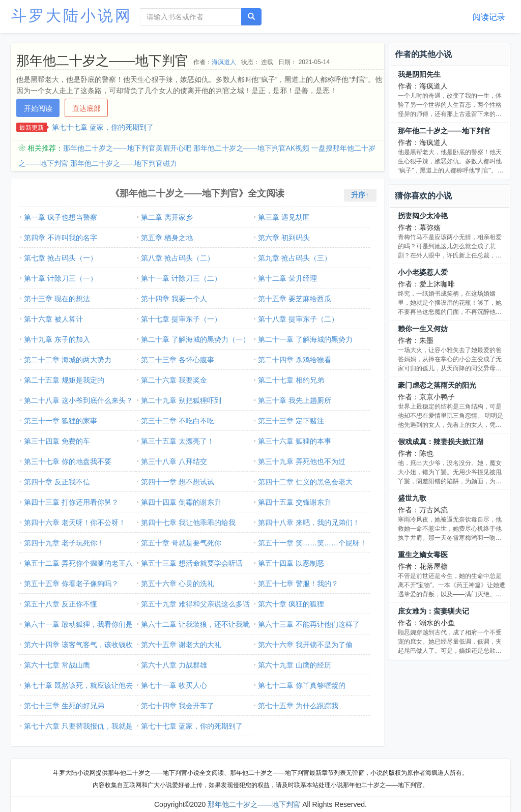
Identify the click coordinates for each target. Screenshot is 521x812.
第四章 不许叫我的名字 (61, 238)
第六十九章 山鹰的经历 (295, 665)
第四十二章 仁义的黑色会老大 (305, 482)
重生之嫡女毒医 (423, 555)
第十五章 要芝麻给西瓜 (295, 299)
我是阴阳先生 (419, 74)
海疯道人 (224, 62)
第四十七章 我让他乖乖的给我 (188, 523)
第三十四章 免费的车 (57, 441)
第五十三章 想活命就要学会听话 (192, 563)
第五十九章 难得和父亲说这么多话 (195, 604)
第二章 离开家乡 (167, 217)
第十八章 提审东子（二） (298, 319)
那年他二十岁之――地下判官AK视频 (252, 148)
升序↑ (360, 195)
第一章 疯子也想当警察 (61, 217)
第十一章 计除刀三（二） (181, 278)
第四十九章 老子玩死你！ (64, 543)
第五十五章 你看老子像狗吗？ (71, 584)
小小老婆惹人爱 (423, 272)
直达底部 (86, 108)
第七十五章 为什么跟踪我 (298, 706)
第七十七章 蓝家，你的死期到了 (103, 127)
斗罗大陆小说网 (72, 16)
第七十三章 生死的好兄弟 (64, 706)
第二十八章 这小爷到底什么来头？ (78, 400)
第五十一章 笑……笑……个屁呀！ (312, 543)
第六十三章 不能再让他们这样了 (309, 624)
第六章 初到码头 (284, 238)
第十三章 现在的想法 (57, 299)
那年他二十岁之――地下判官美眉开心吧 (127, 148)
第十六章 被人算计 (53, 319)
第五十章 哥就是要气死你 (181, 543)
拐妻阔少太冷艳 (423, 216)
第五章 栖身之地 (167, 238)
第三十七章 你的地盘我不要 (68, 461)
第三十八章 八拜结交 (174, 461)
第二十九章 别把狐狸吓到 (181, 400)
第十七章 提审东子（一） (181, 319)
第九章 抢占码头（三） (295, 258)
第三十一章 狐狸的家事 (61, 421)
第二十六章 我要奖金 (174, 380)
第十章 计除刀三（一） (61, 278)
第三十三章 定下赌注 (291, 421)
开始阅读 (38, 108)
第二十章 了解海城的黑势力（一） (195, 339)
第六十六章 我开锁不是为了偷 (305, 645)
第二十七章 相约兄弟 (291, 380)
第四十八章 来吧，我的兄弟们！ (309, 523)
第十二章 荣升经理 (287, 278)
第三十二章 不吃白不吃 (178, 421)
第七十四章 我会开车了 (178, 706)
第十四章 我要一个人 (174, 299)
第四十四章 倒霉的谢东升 (181, 502)
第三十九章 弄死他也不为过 (302, 461)
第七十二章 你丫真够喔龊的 (302, 685)
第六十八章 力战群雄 (174, 665)
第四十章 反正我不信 (57, 482)
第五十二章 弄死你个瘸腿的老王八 (78, 563)
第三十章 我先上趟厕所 (295, 400)
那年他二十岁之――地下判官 (444, 131)
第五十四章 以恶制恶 (291, 563)
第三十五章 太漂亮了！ (178, 441)
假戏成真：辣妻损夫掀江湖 (441, 442)
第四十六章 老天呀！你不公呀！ (75, 523)
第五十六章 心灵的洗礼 (178, 584)
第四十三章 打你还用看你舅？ (71, 502)
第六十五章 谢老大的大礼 (181, 645)
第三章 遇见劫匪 (284, 217)
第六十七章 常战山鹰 (57, 665)
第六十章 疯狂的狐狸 (291, 604)
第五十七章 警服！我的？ (298, 584)
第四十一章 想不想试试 (178, 482)
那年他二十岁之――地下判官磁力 (124, 163)
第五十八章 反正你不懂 (61, 604)
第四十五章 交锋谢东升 (295, 502)
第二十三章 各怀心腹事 (178, 360)
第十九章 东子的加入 (57, 339)
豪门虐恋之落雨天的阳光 (437, 385)
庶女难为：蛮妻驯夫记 (433, 611)
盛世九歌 (412, 498)
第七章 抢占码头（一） (61, 258)
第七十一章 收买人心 (174, 685)
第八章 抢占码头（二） (178, 258)
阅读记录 (489, 17)
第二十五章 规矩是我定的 (64, 380)
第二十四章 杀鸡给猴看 (295, 360)
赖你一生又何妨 (423, 329)
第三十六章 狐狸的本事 (295, 441)
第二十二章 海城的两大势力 (68, 360)
